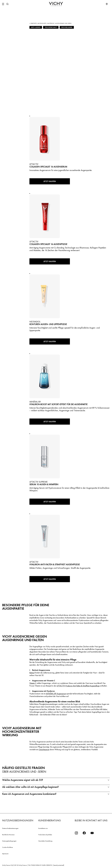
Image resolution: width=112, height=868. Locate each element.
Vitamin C (33, 683)
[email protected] (59, 865)
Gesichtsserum (44, 749)
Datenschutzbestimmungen (10, 828)
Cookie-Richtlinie (7, 847)
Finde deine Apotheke (45, 835)
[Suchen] (7, 4)
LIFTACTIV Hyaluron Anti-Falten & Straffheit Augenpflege (78, 686)
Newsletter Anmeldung (45, 841)
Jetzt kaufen (50, 181)
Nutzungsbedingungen (9, 841)
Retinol (32, 673)
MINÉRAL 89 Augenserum (56, 694)
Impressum (5, 854)
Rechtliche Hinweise (8, 835)
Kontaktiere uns (43, 828)
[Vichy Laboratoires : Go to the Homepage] (56, 4)
